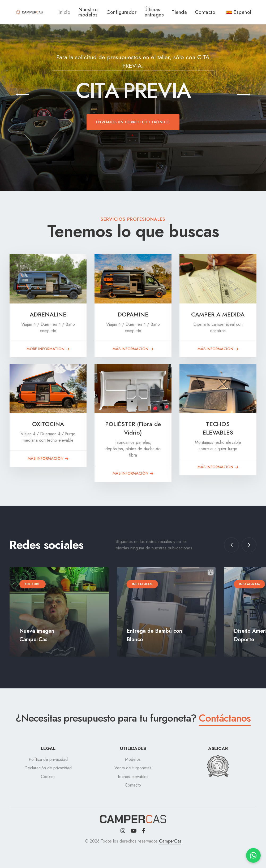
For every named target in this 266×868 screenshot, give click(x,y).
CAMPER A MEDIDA (218, 314)
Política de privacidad (48, 759)
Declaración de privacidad (48, 768)
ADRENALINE (48, 314)
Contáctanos (225, 718)
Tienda (179, 12)
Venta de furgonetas (133, 768)
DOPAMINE (133, 314)
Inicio (64, 12)
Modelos (133, 759)
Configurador (121, 12)
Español (239, 12)
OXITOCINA (48, 424)
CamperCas (170, 841)
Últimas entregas (154, 12)
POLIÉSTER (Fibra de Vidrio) (133, 428)
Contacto (205, 12)
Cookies (48, 777)
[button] (23, 96)
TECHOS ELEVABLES (218, 428)
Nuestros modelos (88, 12)
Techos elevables (133, 777)
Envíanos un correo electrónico (133, 122)
